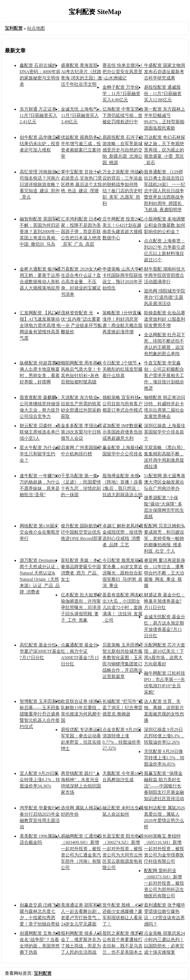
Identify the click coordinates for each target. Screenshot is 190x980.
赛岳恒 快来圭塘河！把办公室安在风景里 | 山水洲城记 (123, 72)
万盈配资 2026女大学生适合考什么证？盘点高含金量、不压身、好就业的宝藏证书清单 (81, 282)
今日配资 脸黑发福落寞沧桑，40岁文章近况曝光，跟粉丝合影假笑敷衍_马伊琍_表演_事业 (123, 573)
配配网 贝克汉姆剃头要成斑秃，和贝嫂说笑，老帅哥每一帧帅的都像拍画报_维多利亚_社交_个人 (165, 538)
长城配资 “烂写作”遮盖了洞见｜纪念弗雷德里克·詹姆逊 (123, 708)
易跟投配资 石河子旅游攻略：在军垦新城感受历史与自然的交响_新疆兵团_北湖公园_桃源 (123, 150)
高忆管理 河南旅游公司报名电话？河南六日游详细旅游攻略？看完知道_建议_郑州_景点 (40, 184)
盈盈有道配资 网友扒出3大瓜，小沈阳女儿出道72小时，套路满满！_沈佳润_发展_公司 (123, 607)
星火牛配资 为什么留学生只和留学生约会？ (40, 454)
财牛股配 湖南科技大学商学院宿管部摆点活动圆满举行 (165, 275)
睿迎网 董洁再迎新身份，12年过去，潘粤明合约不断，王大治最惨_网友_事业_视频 (165, 573)
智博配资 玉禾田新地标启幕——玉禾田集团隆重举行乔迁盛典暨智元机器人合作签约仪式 (40, 714)
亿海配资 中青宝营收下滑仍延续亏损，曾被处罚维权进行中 (123, 115)
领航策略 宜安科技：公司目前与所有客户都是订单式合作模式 (123, 404)
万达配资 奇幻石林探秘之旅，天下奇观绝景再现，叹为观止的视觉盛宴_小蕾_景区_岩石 (165, 150)
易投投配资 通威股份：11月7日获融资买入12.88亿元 (163, 94)
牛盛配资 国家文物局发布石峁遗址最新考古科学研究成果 (165, 72)
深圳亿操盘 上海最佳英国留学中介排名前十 (165, 432)
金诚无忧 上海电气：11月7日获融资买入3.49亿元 (81, 115)
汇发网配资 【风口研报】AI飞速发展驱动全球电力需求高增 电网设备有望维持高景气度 (40, 325)
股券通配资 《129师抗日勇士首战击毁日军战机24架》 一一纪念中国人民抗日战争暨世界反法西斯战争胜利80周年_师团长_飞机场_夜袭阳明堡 (165, 191)
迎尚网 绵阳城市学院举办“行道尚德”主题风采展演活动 (165, 297)
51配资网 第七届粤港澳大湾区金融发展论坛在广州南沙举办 (165, 482)
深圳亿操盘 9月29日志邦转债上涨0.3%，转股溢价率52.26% (164, 736)
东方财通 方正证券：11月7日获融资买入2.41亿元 (40, 115)
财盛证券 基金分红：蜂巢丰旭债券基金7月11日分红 (165, 601)
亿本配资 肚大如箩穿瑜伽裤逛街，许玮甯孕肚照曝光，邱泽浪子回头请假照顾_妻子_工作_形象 (81, 607)
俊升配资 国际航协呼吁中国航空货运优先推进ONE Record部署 (81, 532)
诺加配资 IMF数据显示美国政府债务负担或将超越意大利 (122, 432)
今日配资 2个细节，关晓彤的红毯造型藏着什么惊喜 (122, 369)
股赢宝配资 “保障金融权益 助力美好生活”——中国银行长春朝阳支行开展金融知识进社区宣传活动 (164, 786)
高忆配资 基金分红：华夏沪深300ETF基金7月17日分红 (40, 651)
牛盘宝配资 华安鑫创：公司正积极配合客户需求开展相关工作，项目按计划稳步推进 (164, 376)
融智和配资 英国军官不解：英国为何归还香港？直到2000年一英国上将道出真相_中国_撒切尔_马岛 (40, 232)
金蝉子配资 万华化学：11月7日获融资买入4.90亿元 (121, 94)
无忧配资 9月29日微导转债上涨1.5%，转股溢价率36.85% (164, 758)
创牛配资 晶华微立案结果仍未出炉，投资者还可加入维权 (40, 144)
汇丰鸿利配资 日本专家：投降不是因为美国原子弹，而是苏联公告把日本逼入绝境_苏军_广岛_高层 (81, 232)
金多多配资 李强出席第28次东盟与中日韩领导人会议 (81, 432)
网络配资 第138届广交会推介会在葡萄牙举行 (40, 532)
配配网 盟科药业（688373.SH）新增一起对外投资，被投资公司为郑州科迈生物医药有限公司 (164, 883)
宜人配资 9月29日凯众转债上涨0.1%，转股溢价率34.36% (40, 780)
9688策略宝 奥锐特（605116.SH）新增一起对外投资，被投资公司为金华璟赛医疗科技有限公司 (164, 849)
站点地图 (36, 28)
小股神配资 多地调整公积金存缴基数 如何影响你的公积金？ (165, 225)
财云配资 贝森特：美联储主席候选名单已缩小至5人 (40, 432)
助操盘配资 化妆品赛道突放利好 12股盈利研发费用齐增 (165, 319)
